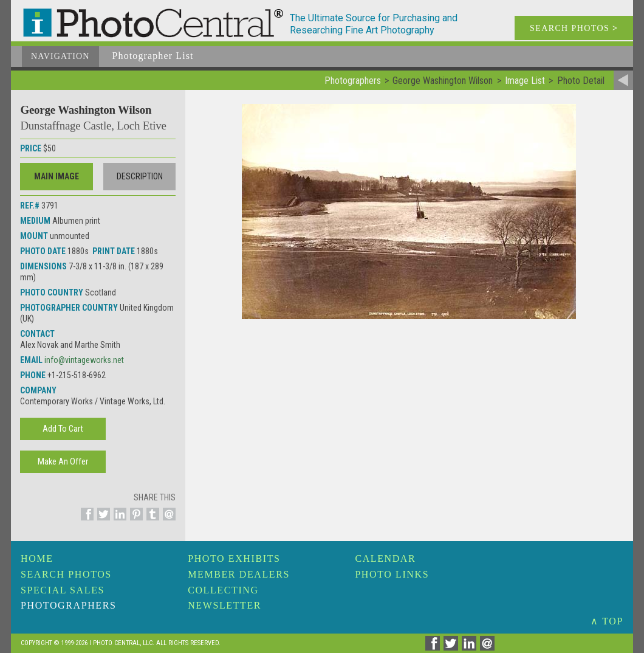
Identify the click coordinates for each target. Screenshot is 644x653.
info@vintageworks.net (84, 360)
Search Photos (66, 574)
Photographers (68, 605)
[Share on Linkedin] (118, 521)
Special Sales (63, 590)
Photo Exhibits (234, 558)
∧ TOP (607, 621)
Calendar (385, 558)
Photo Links (392, 574)
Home (37, 558)
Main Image (57, 176)
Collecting (223, 590)
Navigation (60, 56)
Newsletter (224, 605)
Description (140, 176)
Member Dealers (239, 574)
